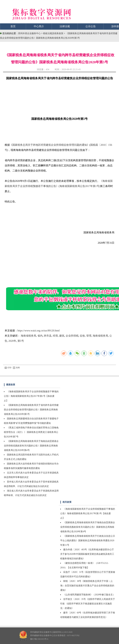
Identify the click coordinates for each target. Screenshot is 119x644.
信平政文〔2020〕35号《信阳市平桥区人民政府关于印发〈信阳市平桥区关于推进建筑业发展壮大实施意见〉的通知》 (88, 604)
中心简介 (39, 26)
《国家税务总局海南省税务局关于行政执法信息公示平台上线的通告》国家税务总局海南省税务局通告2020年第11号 (88, 541)
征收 (82, 336)
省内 (40, 336)
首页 (13, 26)
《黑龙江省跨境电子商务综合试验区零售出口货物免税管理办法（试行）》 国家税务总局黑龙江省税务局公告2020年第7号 (31, 432)
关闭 (16, 368)
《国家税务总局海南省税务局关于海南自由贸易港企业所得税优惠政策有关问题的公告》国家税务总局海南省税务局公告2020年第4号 (31, 446)
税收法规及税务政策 (53, 33)
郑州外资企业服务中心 (29, 33)
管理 (89, 336)
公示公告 (91, 26)
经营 (55, 336)
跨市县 (48, 336)
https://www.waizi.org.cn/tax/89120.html (39, 331)
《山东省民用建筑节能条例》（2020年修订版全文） (89, 595)
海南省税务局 (28, 336)
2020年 (12, 341)
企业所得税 (72, 336)
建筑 (62, 336)
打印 (8, 368)
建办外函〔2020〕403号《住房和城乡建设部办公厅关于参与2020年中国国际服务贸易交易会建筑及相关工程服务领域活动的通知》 (87, 554)
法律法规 (65, 26)
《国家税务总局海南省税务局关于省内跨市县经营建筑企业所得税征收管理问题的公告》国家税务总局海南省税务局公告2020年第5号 (31, 410)
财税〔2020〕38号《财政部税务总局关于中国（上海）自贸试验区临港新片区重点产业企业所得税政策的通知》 (87, 586)
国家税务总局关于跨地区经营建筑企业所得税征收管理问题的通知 (50, 145)
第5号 (21, 341)
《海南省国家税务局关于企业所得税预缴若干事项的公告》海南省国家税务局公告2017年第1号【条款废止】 (31, 396)
